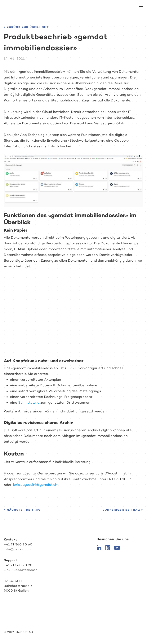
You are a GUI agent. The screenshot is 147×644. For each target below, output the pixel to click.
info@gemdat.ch (17, 549)
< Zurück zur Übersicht (26, 27)
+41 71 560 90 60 (18, 544)
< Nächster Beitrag (22, 510)
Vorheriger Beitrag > (123, 510)
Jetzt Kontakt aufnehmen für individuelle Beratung (47, 462)
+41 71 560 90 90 (18, 565)
